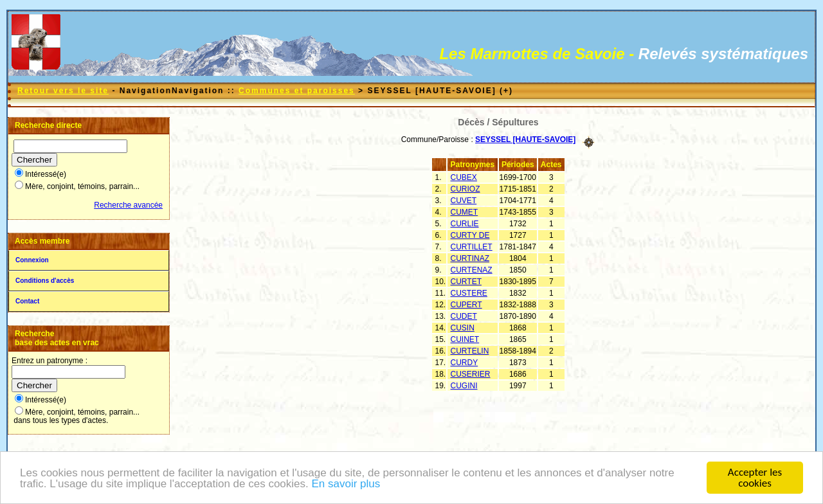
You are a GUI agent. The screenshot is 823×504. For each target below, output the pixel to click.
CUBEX (464, 177)
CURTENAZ (472, 270)
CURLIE (465, 224)
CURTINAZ (470, 258)
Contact (27, 301)
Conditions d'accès (45, 281)
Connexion (32, 260)
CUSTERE (469, 293)
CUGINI (464, 386)
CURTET (466, 282)
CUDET (464, 316)
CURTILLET (472, 247)
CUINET (465, 339)
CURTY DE (470, 235)
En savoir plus (346, 484)
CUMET (465, 212)
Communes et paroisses (297, 91)
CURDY (465, 363)
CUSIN (463, 328)
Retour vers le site (63, 91)
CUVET (464, 201)
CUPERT (466, 305)
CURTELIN (470, 351)
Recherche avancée (128, 205)
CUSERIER (471, 374)
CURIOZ (466, 189)
